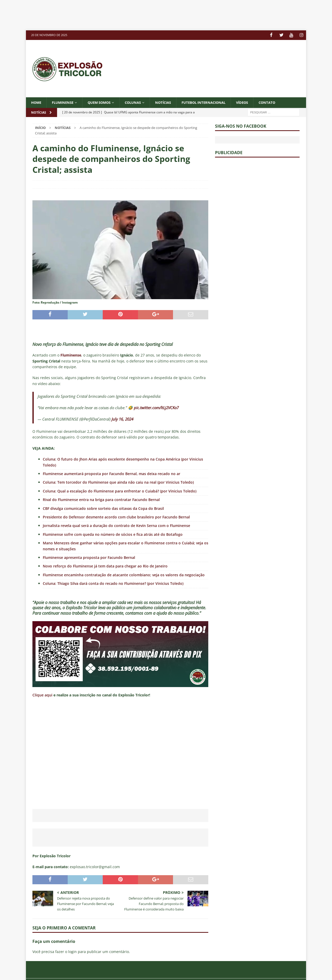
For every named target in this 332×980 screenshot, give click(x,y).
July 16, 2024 (122, 419)
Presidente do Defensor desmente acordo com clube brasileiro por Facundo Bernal (116, 517)
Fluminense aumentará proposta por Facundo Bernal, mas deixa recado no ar (112, 473)
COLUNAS (139, 102)
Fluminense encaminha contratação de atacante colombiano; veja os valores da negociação (124, 575)
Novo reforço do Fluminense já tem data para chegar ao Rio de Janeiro (105, 566)
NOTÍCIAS (171, 102)
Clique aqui (42, 695)
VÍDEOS (255, 102)
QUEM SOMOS (103, 102)
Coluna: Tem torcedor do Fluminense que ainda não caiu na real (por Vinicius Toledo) (118, 482)
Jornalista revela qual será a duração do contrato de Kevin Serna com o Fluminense (116, 526)
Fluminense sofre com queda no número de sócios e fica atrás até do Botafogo (113, 534)
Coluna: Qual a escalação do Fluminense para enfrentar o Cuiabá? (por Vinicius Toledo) (120, 491)
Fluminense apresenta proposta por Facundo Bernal (89, 557)
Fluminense (65, 102)
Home (37, 102)
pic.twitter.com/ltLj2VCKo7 (156, 408)
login (72, 952)
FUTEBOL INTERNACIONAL (214, 102)
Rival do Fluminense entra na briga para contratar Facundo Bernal (101, 500)
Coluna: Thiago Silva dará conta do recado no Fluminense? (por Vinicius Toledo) (113, 583)
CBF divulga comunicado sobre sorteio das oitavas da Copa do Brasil (103, 508)
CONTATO (281, 102)
